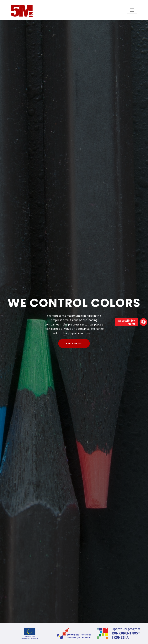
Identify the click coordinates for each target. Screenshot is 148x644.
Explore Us (74, 343)
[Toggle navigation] (132, 10)
